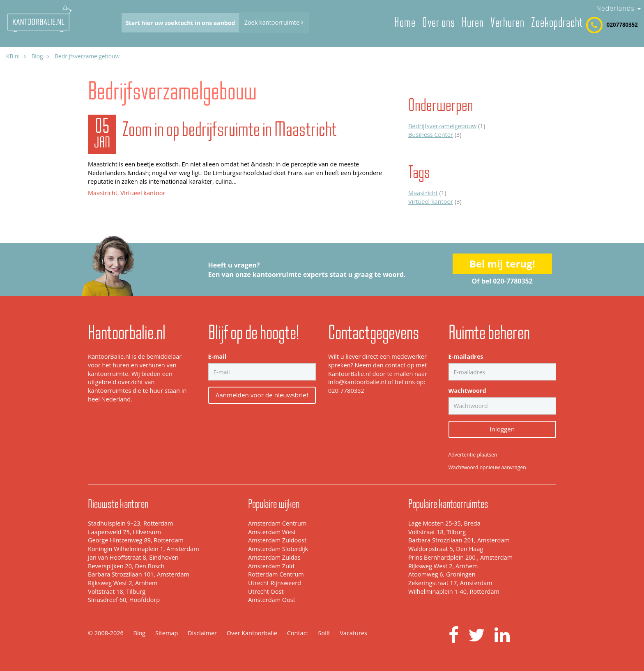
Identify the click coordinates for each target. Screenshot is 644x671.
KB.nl (13, 56)
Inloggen (502, 429)
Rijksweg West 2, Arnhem (123, 583)
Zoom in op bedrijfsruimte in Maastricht (229, 129)
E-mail (217, 356)
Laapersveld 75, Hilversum (124, 532)
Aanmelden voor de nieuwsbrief (262, 395)
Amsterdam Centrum (277, 523)
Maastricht (103, 193)
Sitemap (167, 633)
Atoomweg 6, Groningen (442, 574)
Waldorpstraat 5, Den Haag (446, 549)
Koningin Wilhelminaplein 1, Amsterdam (144, 549)
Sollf (324, 633)
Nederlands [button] (618, 8)
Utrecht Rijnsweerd (275, 583)
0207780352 (622, 25)
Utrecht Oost (266, 591)
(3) (435, 135)
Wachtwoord (467, 391)
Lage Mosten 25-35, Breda (444, 523)
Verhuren (507, 22)
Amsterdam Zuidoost (277, 540)
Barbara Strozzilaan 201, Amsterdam (459, 540)
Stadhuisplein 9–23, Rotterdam (130, 523)
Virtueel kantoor (143, 193)
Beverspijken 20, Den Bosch (126, 566)
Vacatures (353, 633)
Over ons (439, 22)
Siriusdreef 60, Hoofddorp (124, 600)
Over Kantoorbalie (252, 633)
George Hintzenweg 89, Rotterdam (136, 540)
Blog (37, 56)
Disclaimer (202, 633)
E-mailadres (466, 356)
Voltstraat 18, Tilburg (117, 591)
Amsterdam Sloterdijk (278, 549)
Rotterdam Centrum (276, 574)
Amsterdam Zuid (271, 566)
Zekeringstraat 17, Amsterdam (450, 583)
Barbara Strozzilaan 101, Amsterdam (139, 574)
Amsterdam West (272, 532)
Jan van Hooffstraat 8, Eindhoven (133, 557)
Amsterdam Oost (272, 600)
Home (405, 22)
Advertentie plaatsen (473, 455)
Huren (473, 22)
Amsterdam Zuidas (274, 557)
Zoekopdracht (557, 22)
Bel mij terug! (502, 264)
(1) (447, 126)
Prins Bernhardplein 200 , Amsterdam (460, 557)
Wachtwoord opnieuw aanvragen (487, 467)
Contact (298, 633)
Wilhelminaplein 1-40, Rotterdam (454, 591)
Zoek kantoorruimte (274, 22)
